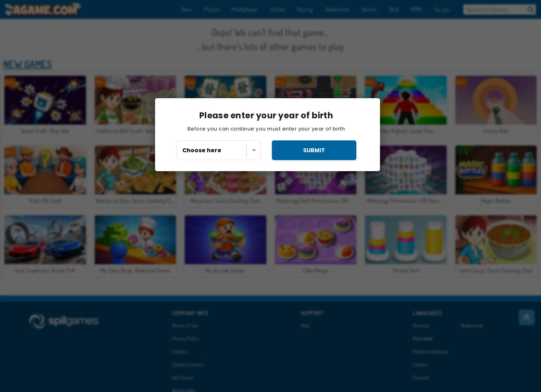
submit (314, 150)
